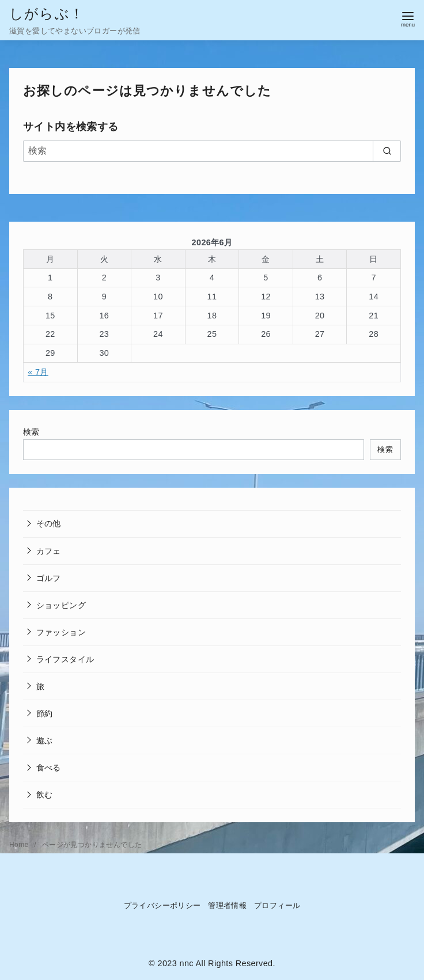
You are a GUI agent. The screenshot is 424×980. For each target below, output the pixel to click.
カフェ (49, 551)
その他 (49, 523)
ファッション (61, 632)
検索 (31, 432)
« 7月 (38, 372)
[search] (387, 151)
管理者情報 (227, 905)
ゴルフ (49, 578)
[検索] (212, 151)
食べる (49, 768)
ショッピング (61, 605)
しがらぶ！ (47, 14)
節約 (45, 713)
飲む (45, 795)
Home (20, 845)
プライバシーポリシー (162, 905)
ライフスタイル (65, 659)
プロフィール (277, 905)
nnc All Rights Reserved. (228, 963)
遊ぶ (45, 740)
